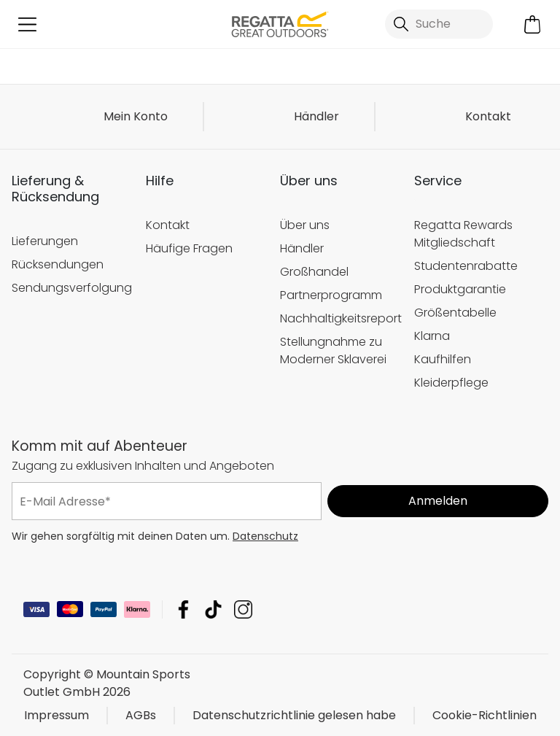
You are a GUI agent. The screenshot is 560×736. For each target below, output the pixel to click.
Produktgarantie (460, 289)
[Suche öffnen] (439, 24)
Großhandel (314, 272)
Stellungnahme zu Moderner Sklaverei (333, 350)
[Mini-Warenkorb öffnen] (533, 24)
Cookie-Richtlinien (485, 715)
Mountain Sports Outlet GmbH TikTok (213, 609)
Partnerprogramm (331, 295)
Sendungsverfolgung (71, 288)
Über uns (305, 225)
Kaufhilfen (443, 359)
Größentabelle (455, 313)
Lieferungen (45, 241)
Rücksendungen (58, 264)
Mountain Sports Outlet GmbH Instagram (243, 609)
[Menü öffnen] (27, 24)
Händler (316, 116)
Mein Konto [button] (136, 116)
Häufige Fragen (189, 248)
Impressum (57, 715)
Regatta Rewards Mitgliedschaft (463, 234)
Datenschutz (265, 536)
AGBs (141, 715)
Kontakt (488, 116)
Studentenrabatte (466, 266)
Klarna (432, 336)
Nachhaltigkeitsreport (340, 318)
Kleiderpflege (451, 383)
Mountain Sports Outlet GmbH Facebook (183, 609)
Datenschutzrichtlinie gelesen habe (294, 715)
